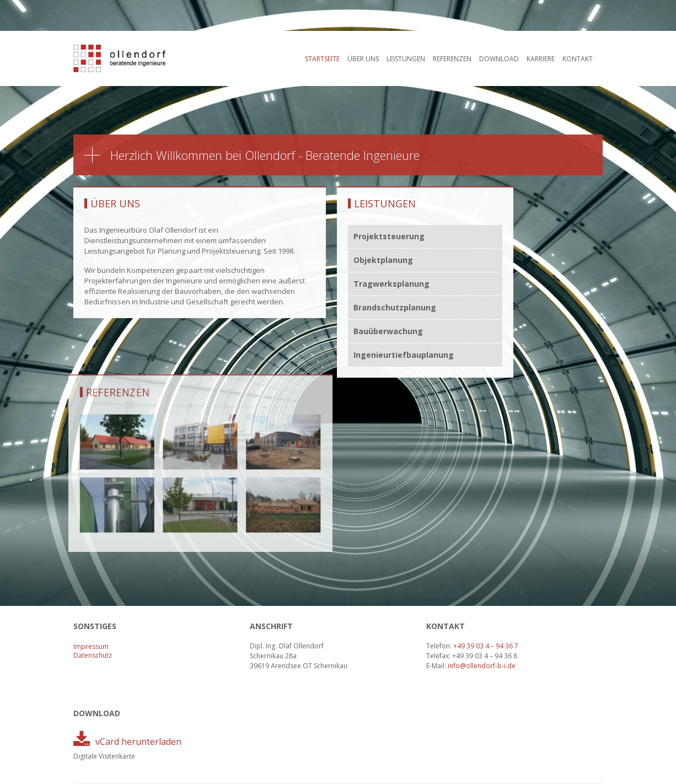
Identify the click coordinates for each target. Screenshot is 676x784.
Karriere (541, 59)
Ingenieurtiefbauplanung (404, 355)
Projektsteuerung (389, 236)
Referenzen (452, 59)
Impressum (91, 646)
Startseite (322, 59)
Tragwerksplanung (391, 284)
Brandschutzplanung (395, 307)
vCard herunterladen (138, 742)
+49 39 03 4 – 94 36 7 (486, 646)
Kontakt (578, 59)
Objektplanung (383, 260)
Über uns (363, 59)
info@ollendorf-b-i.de (482, 666)
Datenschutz (93, 655)
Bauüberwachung (388, 331)
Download (499, 59)
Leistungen (406, 59)
